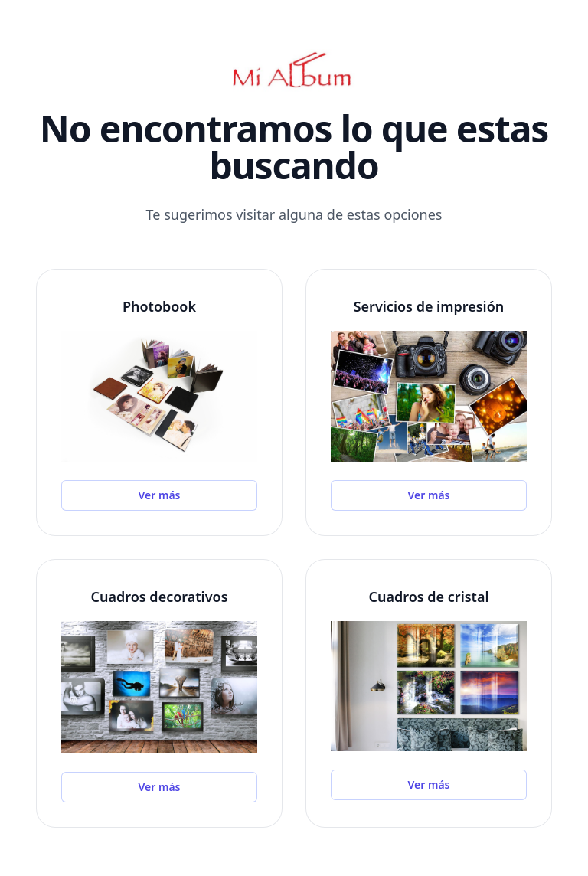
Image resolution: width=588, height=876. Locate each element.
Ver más (160, 495)
